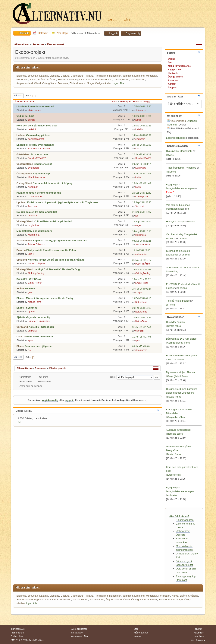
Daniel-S (33, 216)
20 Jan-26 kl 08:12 (142, 164)
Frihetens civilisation (39, 321)
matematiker (142, 254)
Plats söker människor (40, 336)
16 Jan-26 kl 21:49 (142, 183)
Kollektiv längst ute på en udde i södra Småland (56, 260)
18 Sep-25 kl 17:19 (142, 222)
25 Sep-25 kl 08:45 (142, 202)
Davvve (170, 155)
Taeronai (33, 206)
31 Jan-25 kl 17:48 (142, 327)
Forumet (198, 629)
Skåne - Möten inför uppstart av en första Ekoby (45, 298)
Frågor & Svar (141, 633)
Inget (116, 83)
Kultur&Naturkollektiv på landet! (53, 221)
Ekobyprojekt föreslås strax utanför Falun (51, 250)
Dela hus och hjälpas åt (38, 346)
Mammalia (34, 235)
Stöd (136, 629)
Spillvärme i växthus (177, 267)
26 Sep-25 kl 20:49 (142, 193)
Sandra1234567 (37, 158)
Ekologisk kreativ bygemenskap (35, 145)
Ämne (18, 102)
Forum (113, 19)
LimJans (183, 238)
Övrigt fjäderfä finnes (178, 376)
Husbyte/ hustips (175, 222)
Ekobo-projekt (174, 475)
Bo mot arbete (39, 154)
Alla (122, 83)
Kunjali (139, 293)
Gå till (113, 377)
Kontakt (138, 636)
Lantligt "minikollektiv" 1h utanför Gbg (57, 269)
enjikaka (32, 331)
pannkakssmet (36, 139)
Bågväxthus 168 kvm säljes (181, 339)
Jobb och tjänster (176, 360)
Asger (138, 225)
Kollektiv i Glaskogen (41, 327)
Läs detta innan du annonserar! (35, 106)
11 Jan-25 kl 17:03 (142, 337)
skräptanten (34, 110)
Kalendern (199, 633)
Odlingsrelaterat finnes (179, 343)
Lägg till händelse (176, 138)
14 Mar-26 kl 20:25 (142, 126)
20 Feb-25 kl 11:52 (142, 318)
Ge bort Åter (17, 636)
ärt (137, 216)
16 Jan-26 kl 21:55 (142, 174)
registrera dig (50, 400)
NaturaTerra (34, 302)
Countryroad (35, 197)
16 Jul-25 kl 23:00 (141, 250)
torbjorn (186, 255)
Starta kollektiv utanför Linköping (53, 183)
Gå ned (18, 96)
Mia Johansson (36, 177)
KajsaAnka (141, 168)
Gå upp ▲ (201, 640)
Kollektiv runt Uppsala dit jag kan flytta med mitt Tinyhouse (62, 202)
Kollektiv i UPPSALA (29, 279)
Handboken (199, 636)
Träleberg (171, 172)
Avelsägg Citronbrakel (178, 430)
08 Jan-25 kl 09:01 (142, 346)
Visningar (125, 102)
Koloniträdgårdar (185, 520)
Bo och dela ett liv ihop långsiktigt (37, 212)
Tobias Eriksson (37, 244)
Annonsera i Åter (80, 636)
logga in (69, 400)
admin (31, 120)
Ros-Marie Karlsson (39, 149)
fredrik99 (33, 187)
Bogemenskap (41, 174)
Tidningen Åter (18, 629)
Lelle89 (32, 129)
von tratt (139, 331)
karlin (138, 177)
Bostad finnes (174, 397)
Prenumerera (17, 633)
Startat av (30, 102)
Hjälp (192, 640)
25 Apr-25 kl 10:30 (141, 270)
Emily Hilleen (35, 283)
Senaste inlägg (143, 102)
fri (188, 209)
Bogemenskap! (43, 164)
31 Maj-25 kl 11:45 (142, 260)
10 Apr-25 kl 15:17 (141, 279)
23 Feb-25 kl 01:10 (142, 298)
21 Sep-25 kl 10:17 (142, 212)
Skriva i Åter (77, 633)
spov (30, 340)
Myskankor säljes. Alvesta (181, 372)
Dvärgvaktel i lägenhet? (179, 151)
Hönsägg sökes (175, 434)
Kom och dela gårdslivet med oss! (37, 126)
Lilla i (138, 149)
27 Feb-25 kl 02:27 (142, 289)
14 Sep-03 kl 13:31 (142, 116)
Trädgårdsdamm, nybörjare (181, 168)
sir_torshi (171, 305)
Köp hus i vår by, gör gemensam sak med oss (60, 241)
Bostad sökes (174, 326)
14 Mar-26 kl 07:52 (142, 135)
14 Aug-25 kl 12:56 (142, 231)
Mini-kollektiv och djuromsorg (34, 231)
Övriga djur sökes (176, 417)
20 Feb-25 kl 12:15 (142, 308)
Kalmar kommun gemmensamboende (39, 193)
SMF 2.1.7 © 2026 (19, 640)
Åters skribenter (79, 629)
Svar (115, 102)
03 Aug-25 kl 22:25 (142, 241)
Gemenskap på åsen (38, 135)
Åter (127, 19)
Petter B (170, 192)
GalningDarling (36, 273)
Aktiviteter (172, 495)
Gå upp (18, 357)
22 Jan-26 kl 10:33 (142, 154)
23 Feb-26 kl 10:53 (142, 145)
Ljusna (31, 311)
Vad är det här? (25, 116)
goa (30, 292)
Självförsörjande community (33, 317)
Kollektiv (30, 289)
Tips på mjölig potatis (178, 301)
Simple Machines (36, 640)
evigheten (140, 139)
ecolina (192, 222)
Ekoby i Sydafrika (27, 308)
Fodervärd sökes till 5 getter (182, 355)
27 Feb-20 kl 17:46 (142, 106)
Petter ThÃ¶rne (36, 263)
